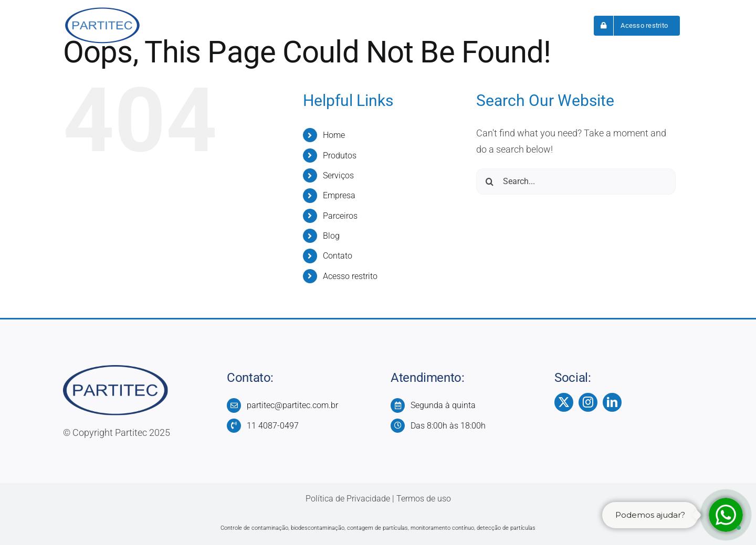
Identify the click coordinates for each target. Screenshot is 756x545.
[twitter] (564, 402)
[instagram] (588, 402)
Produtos (340, 156)
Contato (338, 256)
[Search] (489, 181)
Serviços (338, 175)
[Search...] (576, 181)
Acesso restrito (350, 276)
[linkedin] (612, 402)
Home (334, 135)
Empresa (339, 195)
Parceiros (340, 216)
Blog (331, 236)
